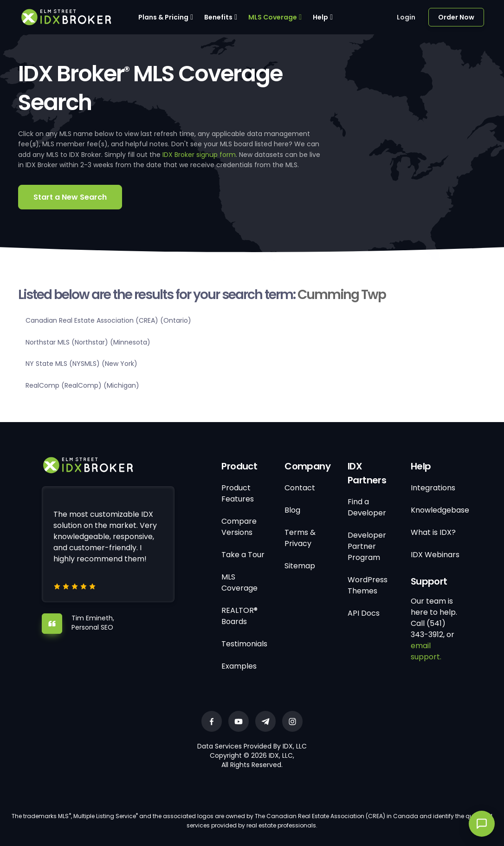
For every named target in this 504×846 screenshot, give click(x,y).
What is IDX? (433, 532)
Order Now (456, 17)
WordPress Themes (368, 585)
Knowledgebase (440, 510)
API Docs (364, 613)
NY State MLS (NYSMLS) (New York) (81, 364)
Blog (292, 510)
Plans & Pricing (163, 17)
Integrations (433, 488)
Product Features (238, 493)
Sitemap (300, 566)
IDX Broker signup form (199, 155)
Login (406, 17)
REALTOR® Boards (239, 616)
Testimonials (244, 644)
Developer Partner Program (367, 546)
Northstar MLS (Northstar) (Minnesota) (88, 342)
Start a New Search (70, 197)
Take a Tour (243, 555)
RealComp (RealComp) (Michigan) (82, 385)
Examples (239, 666)
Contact (300, 488)
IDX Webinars (435, 555)
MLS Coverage (273, 17)
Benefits (218, 17)
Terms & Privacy (300, 538)
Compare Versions (239, 527)
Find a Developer (367, 507)
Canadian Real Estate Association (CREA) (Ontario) (108, 320)
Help (320, 17)
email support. (426, 651)
